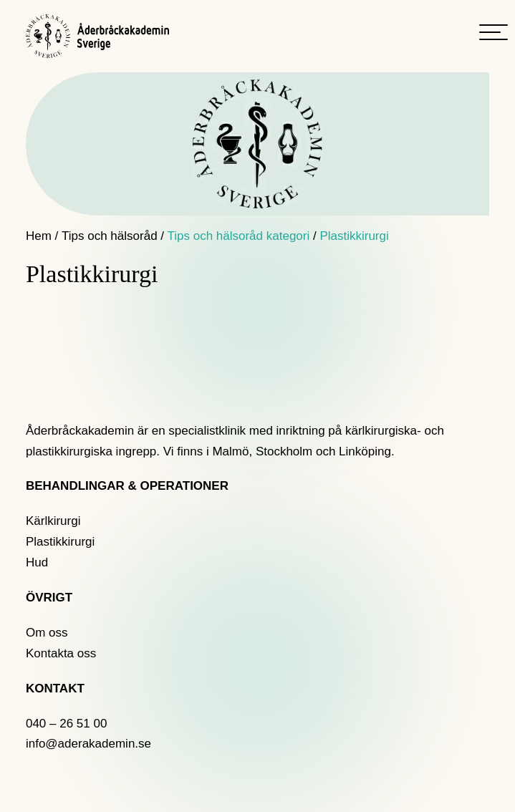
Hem (39, 236)
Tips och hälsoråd (110, 236)
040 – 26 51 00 (66, 724)
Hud (37, 562)
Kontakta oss (61, 653)
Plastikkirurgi (60, 542)
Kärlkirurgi (53, 521)
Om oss (47, 633)
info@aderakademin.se (88, 744)
